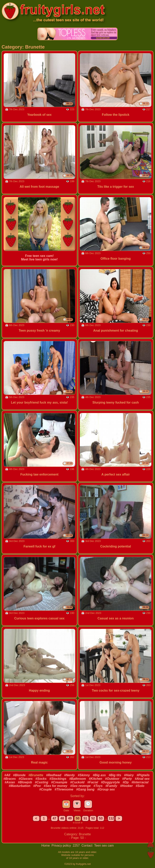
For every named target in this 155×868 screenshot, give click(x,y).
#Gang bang (85, 789)
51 (85, 818)
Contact (87, 846)
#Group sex (106, 789)
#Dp (126, 782)
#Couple (45, 789)
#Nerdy (69, 775)
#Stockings (58, 779)
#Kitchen (96, 779)
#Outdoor (112, 779)
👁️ (77, 804)
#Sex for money (56, 786)
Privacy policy (62, 846)
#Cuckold (77, 782)
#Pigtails (143, 775)
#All (7, 775)
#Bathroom (77, 779)
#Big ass (99, 775)
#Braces (10, 779)
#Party (127, 779)
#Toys (98, 786)
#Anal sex (142, 779)
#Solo (140, 786)
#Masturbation (20, 786)
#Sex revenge (80, 786)
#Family (111, 786)
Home (46, 846)
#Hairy (129, 775)
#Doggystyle (110, 782)
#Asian (10, 782)
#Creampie (59, 782)
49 (70, 818)
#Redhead (54, 775)
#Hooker (126, 786)
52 (93, 818)
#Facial (93, 782)
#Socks (41, 779)
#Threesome (64, 789)
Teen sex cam (104, 846)
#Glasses (26, 779)
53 (101, 818)
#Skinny (84, 775)
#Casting (42, 782)
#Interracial (140, 782)
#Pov (37, 786)
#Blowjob (25, 782)
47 (55, 818)
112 (111, 818)
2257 (77, 846)
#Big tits (115, 775)
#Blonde (19, 775)
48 (62, 818)
